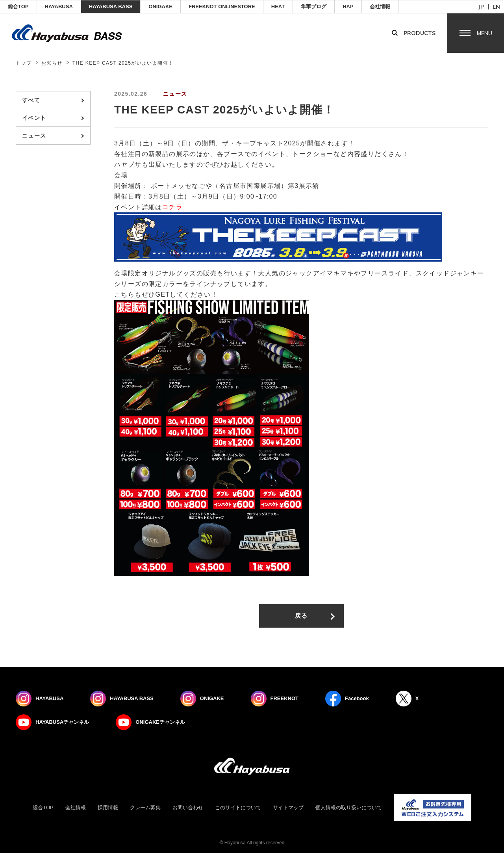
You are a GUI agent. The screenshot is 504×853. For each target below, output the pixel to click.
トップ (24, 63)
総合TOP (18, 7)
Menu (485, 33)
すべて (31, 100)
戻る (301, 616)
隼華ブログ (314, 7)
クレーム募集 (145, 807)
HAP (348, 7)
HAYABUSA (59, 7)
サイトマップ (288, 807)
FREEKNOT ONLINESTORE (222, 7)
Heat (278, 7)
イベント (34, 118)
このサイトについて (238, 807)
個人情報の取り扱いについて (349, 807)
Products (420, 33)
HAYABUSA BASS (111, 7)
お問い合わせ (188, 807)
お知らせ (52, 63)
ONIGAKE (160, 7)
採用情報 (108, 807)
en (496, 7)
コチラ (173, 207)
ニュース (34, 136)
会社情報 (380, 7)
